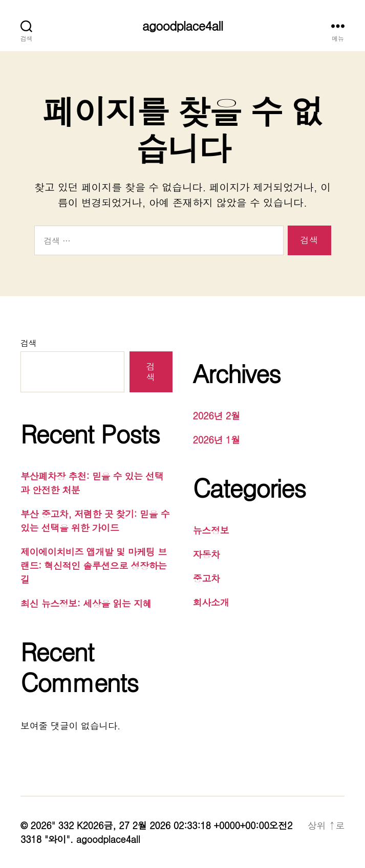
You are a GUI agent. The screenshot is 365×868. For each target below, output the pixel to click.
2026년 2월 (217, 416)
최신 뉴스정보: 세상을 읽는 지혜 (86, 603)
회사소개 (211, 602)
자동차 (207, 554)
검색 (28, 343)
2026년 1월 (217, 440)
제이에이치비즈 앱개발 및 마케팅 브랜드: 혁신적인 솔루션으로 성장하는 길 (94, 565)
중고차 (207, 578)
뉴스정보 (211, 530)
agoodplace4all (182, 26)
